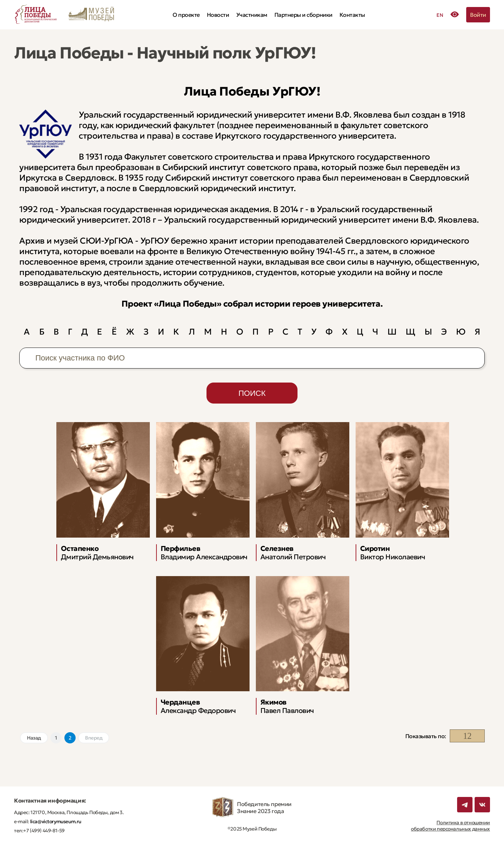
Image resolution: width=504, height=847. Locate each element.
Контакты (352, 15)
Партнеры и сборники (303, 15)
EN (440, 15)
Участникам (252, 15)
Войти (478, 15)
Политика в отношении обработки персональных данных (450, 826)
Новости (218, 15)
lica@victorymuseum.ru (55, 821)
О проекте (186, 15)
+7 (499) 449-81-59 (44, 831)
